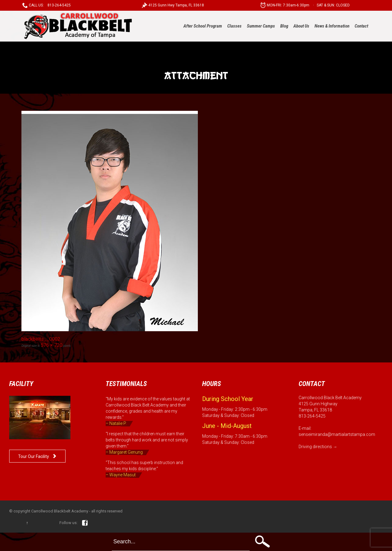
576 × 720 (52, 345)
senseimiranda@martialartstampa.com (337, 434)
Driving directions (315, 447)
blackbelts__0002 (41, 339)
